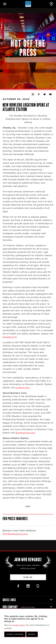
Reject (32, 634)
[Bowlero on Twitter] (45, 94)
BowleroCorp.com (25, 433)
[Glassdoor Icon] (38, 586)
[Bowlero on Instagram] (33, 94)
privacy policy (19, 625)
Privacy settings (28, 607)
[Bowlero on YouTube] (50, 94)
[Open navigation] (5, 4)
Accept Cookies (15, 634)
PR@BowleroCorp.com (15, 534)
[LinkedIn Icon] (28, 586)
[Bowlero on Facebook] (39, 94)
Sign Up (28, 577)
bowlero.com (10, 337)
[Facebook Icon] (18, 586)
